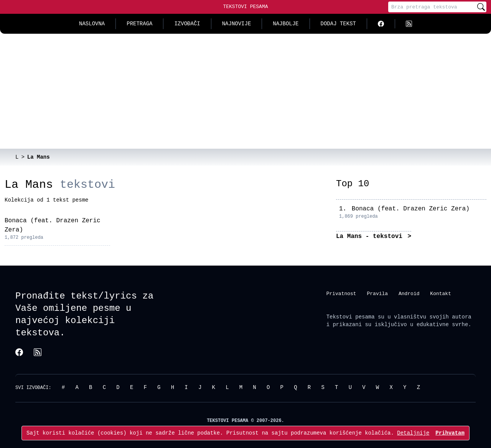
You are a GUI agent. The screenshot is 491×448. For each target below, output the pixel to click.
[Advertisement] (245, 91)
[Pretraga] (432, 7)
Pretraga (139, 24)
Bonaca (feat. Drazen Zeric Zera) (411, 209)
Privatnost (341, 294)
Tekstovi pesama (351, 317)
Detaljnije (413, 433)
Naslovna (92, 24)
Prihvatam (450, 433)
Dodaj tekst (338, 24)
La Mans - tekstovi (371, 236)
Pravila (377, 294)
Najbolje (286, 24)
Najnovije (237, 24)
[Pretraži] (481, 7)
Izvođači (187, 24)
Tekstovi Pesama (245, 7)
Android (409, 294)
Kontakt (441, 294)
